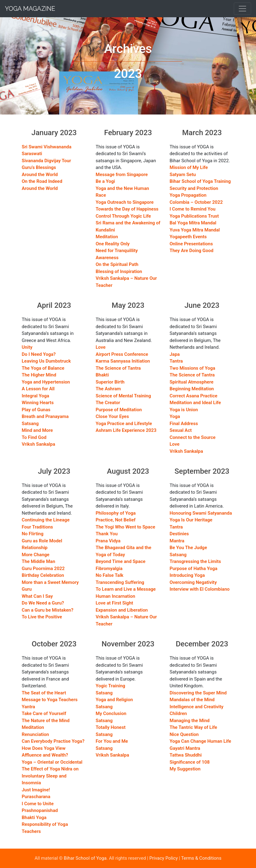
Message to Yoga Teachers (50, 700)
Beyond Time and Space (121, 561)
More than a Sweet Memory (50, 582)
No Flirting (33, 534)
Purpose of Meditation (119, 410)
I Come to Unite (38, 804)
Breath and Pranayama (45, 416)
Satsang (30, 424)
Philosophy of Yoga (116, 513)
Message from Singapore (122, 175)
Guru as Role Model (42, 541)
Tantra (176, 361)
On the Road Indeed (42, 181)
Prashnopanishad (40, 810)
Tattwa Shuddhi (186, 755)
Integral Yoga (36, 396)
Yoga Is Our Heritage (191, 520)
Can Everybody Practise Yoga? (53, 741)
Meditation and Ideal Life (195, 403)
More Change (36, 555)
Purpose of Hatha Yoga (194, 569)
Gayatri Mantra (185, 748)
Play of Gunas (36, 410)
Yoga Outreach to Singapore (125, 202)
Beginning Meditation (192, 389)
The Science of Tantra (118, 368)
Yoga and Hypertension (46, 382)
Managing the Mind (190, 721)
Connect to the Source (193, 437)
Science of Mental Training (123, 396)
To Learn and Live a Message (126, 589)
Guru (27, 589)
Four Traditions (37, 527)
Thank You (107, 534)
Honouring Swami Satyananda (201, 513)
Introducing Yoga (187, 575)
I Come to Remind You (193, 209)
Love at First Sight (115, 603)
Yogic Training (111, 686)
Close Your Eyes (112, 416)
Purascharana (36, 797)
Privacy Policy (164, 858)
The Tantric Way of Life (193, 727)
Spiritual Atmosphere (192, 382)
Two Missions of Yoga (193, 368)
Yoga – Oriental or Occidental (52, 762)
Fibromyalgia (109, 569)
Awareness (107, 258)
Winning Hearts (38, 403)
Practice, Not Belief (116, 520)
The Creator (108, 403)
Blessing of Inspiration (119, 271)
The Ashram (108, 389)
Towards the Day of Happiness (127, 209)
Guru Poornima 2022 (43, 569)
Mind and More (37, 430)
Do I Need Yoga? (39, 354)
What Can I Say (37, 596)
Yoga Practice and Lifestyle (124, 424)
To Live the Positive (42, 617)
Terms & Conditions (201, 858)
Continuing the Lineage (46, 520)
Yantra (28, 707)
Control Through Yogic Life (123, 216)
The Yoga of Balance (43, 368)
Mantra (177, 541)
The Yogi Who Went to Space (126, 527)
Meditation (107, 237)
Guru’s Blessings (39, 167)
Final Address (184, 424)
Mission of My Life (189, 167)
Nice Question (184, 734)
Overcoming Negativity (193, 582)
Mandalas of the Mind (192, 700)
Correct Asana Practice (194, 396)
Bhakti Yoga (34, 818)
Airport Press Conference (122, 354)
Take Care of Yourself (44, 713)
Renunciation (35, 734)
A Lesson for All (38, 389)
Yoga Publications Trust (194, 216)
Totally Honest (111, 727)
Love (101, 347)
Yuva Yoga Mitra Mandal (195, 230)
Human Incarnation (116, 596)
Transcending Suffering (120, 582)
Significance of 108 (190, 762)
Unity (27, 347)
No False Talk (110, 575)
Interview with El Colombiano (200, 589)
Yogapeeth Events (188, 237)
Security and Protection (194, 188)
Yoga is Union (184, 410)
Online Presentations (191, 244)
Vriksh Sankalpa (39, 444)
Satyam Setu (183, 175)
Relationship (35, 548)
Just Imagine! (36, 790)
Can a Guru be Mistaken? (48, 610)
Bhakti (102, 375)
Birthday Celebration (43, 575)
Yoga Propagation (188, 195)
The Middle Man (39, 561)
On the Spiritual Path (117, 264)
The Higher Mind (39, 375)
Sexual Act (181, 430)
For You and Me (112, 741)
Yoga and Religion (114, 700)
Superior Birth (110, 382)
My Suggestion (185, 769)
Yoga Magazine (30, 9)
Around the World (40, 175)
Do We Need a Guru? (43, 603)
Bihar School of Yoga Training (200, 181)
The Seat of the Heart (44, 693)
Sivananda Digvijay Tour (47, 161)
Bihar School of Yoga (85, 858)
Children (178, 713)
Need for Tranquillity (117, 251)
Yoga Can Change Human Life (201, 741)
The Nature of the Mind (46, 721)
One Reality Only (113, 244)
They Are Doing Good (192, 251)
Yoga (175, 416)
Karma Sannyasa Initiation (123, 361)
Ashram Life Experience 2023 (126, 430)
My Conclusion (111, 713)
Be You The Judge (188, 548)
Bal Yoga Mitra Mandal (193, 223)
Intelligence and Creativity (197, 707)
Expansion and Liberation (122, 610)
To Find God (34, 437)
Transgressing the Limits (195, 561)
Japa (175, 354)
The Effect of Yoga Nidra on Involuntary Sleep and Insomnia (50, 776)
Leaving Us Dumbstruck (46, 361)
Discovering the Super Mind (198, 693)
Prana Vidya (108, 541)
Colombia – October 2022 (196, 202)
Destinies (179, 534)
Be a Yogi (106, 181)
